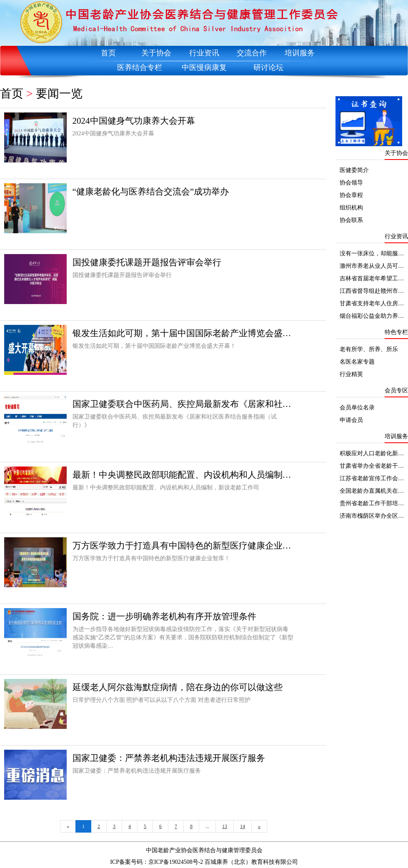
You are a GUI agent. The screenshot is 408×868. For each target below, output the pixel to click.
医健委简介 (354, 170)
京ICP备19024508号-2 (176, 862)
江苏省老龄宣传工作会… (372, 478)
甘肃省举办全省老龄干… (372, 466)
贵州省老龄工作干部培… (372, 503)
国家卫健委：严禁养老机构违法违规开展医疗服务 (169, 758)
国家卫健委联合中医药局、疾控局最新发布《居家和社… (182, 404)
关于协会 (156, 53)
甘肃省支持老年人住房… (372, 303)
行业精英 (351, 374)
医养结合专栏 (140, 67)
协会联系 (351, 220)
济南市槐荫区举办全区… (372, 516)
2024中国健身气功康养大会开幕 (134, 121)
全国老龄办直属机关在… (372, 491)
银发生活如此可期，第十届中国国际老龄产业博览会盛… (182, 333)
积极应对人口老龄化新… (372, 453)
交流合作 (252, 53)
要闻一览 (59, 94)
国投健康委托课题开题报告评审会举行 (147, 262)
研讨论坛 (268, 67)
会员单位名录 (357, 408)
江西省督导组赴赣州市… (372, 291)
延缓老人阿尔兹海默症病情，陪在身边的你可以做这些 (178, 687)
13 (225, 826)
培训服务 (300, 53)
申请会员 (351, 420)
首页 (108, 53)
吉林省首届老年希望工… (372, 278)
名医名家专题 (357, 362)
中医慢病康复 (204, 67)
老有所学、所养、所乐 (369, 349)
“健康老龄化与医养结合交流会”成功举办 (151, 192)
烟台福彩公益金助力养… (372, 316)
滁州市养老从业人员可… (372, 266)
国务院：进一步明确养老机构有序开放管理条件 (164, 616)
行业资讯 (204, 53)
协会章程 (351, 195)
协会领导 (351, 183)
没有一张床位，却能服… (372, 253)
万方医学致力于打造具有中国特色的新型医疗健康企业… (182, 546)
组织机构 (351, 208)
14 (243, 826)
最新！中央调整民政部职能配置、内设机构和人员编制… (182, 475)
